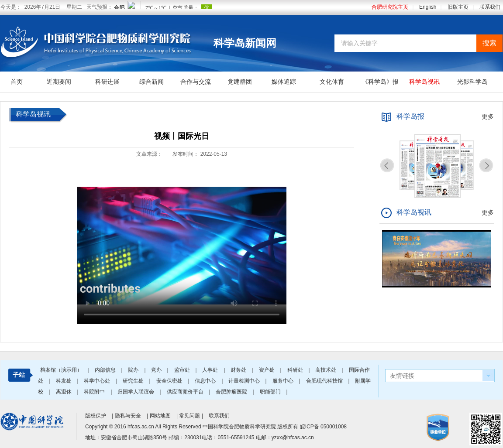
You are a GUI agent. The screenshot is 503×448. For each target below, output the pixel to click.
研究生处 (134, 381)
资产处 (267, 370)
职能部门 (271, 392)
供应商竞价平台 (186, 392)
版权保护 (96, 416)
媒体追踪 (284, 82)
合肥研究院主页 (390, 7)
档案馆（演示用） (62, 370)
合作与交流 (196, 82)
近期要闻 (59, 82)
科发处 (64, 381)
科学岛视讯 (424, 82)
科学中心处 (98, 381)
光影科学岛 (472, 82)
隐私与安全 (128, 416)
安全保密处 (170, 381)
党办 (157, 370)
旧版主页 (458, 7)
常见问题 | (192, 416)
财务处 (239, 370)
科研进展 (107, 82)
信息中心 (206, 381)
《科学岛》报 (380, 82)
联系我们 (490, 7)
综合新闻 (152, 82)
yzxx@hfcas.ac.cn (293, 438)
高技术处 (326, 370)
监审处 (183, 370)
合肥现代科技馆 (325, 381)
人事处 (211, 370)
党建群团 (240, 82)
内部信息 (106, 370)
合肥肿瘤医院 (232, 392)
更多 (488, 116)
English (428, 7)
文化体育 (332, 82)
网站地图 (160, 416)
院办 (134, 370)
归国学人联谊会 (136, 392)
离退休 (64, 392)
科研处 (296, 370)
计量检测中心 (245, 381)
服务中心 (284, 381)
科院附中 (95, 392)
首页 (17, 82)
